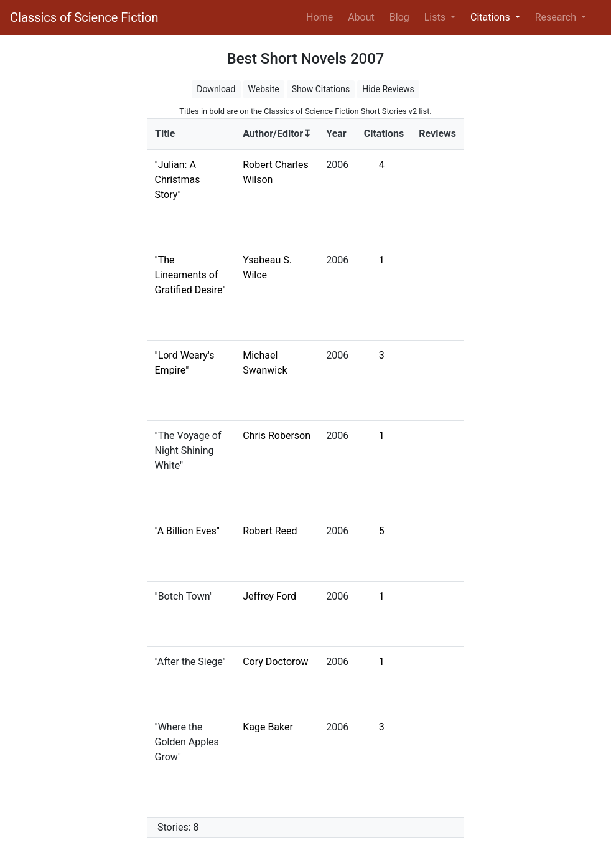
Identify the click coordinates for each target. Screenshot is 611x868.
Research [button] (557, 17)
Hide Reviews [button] (388, 89)
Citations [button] (492, 17)
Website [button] (264, 89)
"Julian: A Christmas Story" (178, 180)
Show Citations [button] (321, 89)
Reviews (437, 134)
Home (322, 16)
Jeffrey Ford (269, 596)
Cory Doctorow (275, 662)
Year (336, 134)
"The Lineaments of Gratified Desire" (190, 275)
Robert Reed (270, 531)
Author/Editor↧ (277, 134)
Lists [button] (436, 17)
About (361, 17)
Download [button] (216, 89)
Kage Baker (268, 727)
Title (165, 134)
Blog (399, 17)
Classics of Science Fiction (84, 17)
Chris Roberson (277, 436)
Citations (384, 134)
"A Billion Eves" (187, 531)
